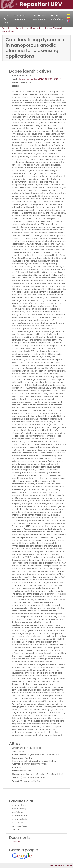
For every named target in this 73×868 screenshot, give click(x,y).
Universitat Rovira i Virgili (60, 865)
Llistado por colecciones (39, 17)
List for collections (57, 17)
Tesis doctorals (9, 28)
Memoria (16, 842)
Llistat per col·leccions (21, 17)
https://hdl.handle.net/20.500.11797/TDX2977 (40, 79)
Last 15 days (7, 19)
